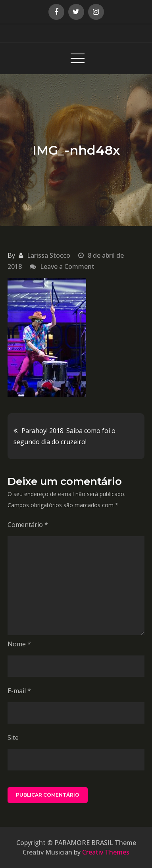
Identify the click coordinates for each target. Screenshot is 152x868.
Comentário (28, 525)
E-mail (19, 691)
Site (13, 738)
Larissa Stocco (49, 255)
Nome (19, 644)
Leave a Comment (67, 266)
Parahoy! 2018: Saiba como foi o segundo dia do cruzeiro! (64, 436)
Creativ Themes (106, 852)
